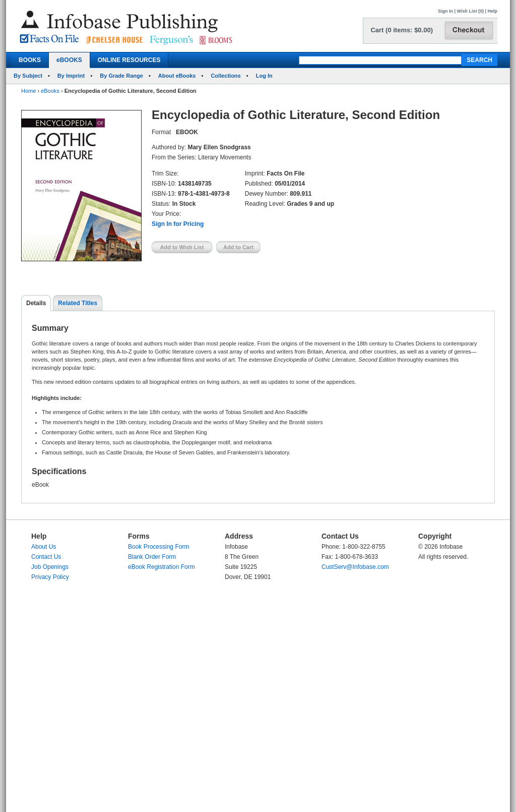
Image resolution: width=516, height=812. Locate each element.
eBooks (50, 91)
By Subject (28, 76)
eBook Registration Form (162, 567)
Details (36, 303)
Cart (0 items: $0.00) (402, 30)
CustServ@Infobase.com (355, 567)
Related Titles (78, 303)
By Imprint (71, 76)
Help (492, 11)
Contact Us (46, 557)
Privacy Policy (50, 577)
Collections (225, 76)
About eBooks (177, 76)
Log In (264, 76)
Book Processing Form (158, 547)
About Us (44, 547)
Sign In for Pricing (178, 224)
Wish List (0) (470, 11)
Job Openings (50, 567)
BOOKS (30, 60)
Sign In (445, 11)
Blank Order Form (152, 557)
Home (28, 91)
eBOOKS (69, 60)
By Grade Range (121, 76)
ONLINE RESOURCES (129, 60)
